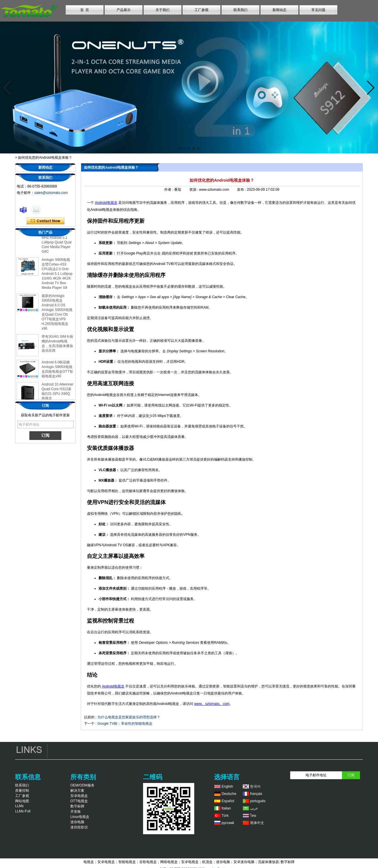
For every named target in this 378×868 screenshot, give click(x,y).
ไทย (253, 816)
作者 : (169, 190)
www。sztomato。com (212, 704)
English (227, 786)
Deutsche (229, 794)
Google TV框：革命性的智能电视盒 (125, 724)
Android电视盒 (106, 203)
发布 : (242, 190)
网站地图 (22, 801)
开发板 (76, 812)
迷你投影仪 (79, 827)
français (256, 794)
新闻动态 (279, 10)
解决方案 (77, 791)
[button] (180, 149)
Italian (226, 808)
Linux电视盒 (80, 817)
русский (228, 823)
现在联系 (46, 221)
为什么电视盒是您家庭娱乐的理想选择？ (129, 717)
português (258, 801)
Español (228, 801)
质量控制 (22, 791)
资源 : (194, 190)
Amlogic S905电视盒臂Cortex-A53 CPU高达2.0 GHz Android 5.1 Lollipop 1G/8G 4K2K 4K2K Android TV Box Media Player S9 (57, 275)
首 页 (85, 10)
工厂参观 (202, 10)
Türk (225, 816)
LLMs (19, 806)
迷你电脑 (77, 822)
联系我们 (240, 10)
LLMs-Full (23, 811)
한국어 (255, 786)
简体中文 (257, 823)
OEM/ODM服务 (82, 785)
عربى (254, 808)
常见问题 (318, 10)
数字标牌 (77, 806)
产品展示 (124, 10)
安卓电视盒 (79, 796)
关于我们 (163, 10)
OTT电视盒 (79, 801)
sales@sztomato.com (51, 193)
